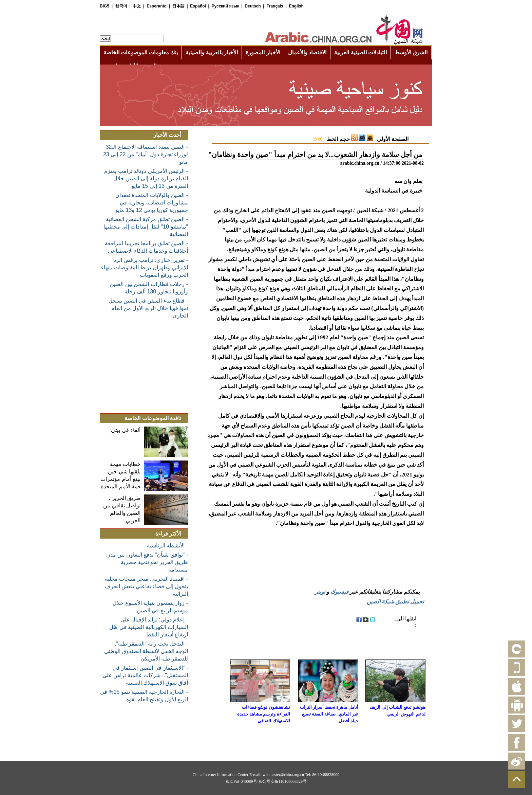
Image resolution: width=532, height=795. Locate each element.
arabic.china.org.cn (360, 163)
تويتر (320, 592)
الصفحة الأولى (393, 139)
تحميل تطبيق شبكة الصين (395, 602)
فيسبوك (339, 592)
